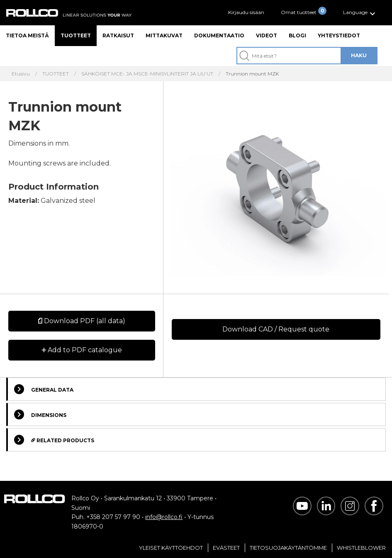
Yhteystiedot (339, 35)
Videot (267, 35)
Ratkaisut (118, 35)
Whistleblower (361, 548)
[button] (360, 13)
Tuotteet (76, 35)
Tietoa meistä (27, 35)
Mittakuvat (164, 35)
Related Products (54, 440)
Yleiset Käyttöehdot (171, 548)
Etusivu (21, 74)
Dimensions (40, 414)
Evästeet (226, 548)
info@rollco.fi (164, 517)
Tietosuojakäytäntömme (288, 548)
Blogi (297, 35)
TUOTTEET (56, 74)
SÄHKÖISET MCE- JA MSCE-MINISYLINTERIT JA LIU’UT (147, 74)
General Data (44, 389)
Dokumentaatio (219, 35)
